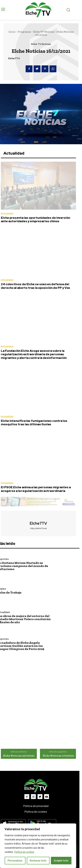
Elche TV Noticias (44, 32)
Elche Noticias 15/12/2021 (19, 756)
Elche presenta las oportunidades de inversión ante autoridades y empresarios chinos (35, 219)
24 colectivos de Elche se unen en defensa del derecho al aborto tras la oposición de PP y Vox (35, 286)
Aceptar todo (61, 861)
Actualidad (7, 214)
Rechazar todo (38, 861)
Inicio (12, 32)
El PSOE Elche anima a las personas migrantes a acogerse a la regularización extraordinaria (36, 489)
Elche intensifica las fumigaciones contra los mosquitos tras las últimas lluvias (34, 423)
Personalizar (15, 861)
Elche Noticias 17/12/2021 (58, 756)
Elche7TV (14, 58)
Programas (24, 32)
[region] (38, 846)
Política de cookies (24, 852)
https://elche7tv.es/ (38, 528)
